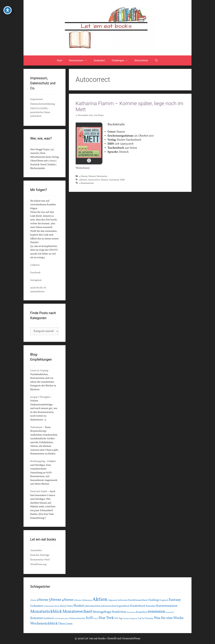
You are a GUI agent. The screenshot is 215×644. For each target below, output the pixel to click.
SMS (122, 180)
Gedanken (99, 60)
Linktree (35, 265)
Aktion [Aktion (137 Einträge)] (100, 600)
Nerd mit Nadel (39, 492)
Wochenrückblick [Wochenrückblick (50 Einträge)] (44, 624)
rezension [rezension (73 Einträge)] (156, 612)
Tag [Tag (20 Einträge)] (120, 618)
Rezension (102, 176)
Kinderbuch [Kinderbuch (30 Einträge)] (138, 606)
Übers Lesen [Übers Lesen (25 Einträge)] (65, 624)
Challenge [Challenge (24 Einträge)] (154, 600)
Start (60, 60)
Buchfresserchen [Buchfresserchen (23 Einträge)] (138, 600)
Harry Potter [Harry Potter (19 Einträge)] (66, 606)
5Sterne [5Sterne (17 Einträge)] (78, 600)
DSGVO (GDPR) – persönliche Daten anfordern (40, 112)
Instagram (36, 280)
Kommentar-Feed (40, 560)
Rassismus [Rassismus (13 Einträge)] (131, 612)
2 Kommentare (87, 183)
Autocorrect (94, 180)
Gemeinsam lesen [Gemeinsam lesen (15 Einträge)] (51, 606)
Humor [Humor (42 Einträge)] (79, 606)
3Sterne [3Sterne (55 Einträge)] (55, 600)
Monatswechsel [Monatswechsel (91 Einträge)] (77, 612)
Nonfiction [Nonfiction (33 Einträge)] (119, 612)
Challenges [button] (121, 60)
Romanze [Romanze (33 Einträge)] (37, 618)
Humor (92, 176)
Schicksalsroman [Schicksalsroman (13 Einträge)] (61, 618)
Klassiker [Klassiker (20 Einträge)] (151, 606)
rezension (114, 180)
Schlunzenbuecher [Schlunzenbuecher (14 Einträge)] (77, 618)
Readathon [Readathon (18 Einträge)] (142, 612)
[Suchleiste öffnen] (156, 60)
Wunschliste (141, 60)
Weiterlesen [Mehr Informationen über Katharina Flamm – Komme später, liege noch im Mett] (83, 168)
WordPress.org (38, 564)
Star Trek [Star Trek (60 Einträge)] (106, 618)
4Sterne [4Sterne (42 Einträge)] (68, 600)
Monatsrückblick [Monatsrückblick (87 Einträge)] (46, 612)
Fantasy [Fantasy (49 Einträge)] (175, 600)
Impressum (37, 99)
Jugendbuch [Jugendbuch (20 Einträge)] (123, 606)
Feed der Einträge (40, 555)
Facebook (35, 273)
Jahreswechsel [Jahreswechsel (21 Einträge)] (109, 606)
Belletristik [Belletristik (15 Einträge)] (123, 600)
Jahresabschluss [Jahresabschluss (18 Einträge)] (93, 606)
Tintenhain (36, 427)
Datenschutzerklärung (43, 104)
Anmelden (36, 551)
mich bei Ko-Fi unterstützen (38, 290)
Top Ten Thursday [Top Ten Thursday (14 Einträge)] (146, 618)
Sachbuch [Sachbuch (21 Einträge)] (49, 618)
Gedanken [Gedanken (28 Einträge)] (37, 606)
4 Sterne (83, 176)
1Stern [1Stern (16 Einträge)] (33, 600)
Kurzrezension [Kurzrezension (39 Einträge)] (167, 606)
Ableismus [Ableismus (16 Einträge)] (87, 600)
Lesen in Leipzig (39, 371)
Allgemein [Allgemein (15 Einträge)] (113, 600)
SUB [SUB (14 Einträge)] (116, 618)
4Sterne (83, 180)
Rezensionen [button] (80, 60)
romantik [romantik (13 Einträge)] (170, 612)
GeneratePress (131, 639)
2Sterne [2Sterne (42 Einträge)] (42, 600)
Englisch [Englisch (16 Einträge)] (164, 600)
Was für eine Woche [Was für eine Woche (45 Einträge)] (169, 618)
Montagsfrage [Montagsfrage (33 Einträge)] (102, 612)
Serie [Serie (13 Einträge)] (96, 618)
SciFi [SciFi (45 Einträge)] (90, 618)
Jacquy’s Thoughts (40, 397)
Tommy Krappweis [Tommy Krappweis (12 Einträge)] (130, 619)
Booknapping (38, 461)
